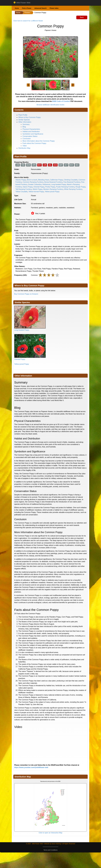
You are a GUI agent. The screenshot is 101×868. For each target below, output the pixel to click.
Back (82, 17)
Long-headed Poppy (59, 184)
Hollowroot (46, 184)
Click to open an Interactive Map (51, 833)
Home (17, 8)
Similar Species (24, 120)
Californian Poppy (56, 180)
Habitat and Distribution (31, 132)
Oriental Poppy (39, 187)
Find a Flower (27, 8)
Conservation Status (30, 136)
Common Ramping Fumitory (33, 182)
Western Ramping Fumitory (53, 189)
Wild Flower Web (22, 3)
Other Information (25, 122)
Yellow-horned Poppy (36, 192)
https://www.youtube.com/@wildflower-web (31, 767)
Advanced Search (40, 8)
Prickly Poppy (50, 187)
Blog (24, 127)
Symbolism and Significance (33, 134)
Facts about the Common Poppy (34, 143)
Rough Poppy (81, 187)
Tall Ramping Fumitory (24, 189)
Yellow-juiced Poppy (52, 192)
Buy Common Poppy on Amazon (26, 294)
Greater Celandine (35, 184)
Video (25, 146)
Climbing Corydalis (71, 180)
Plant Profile (23, 115)
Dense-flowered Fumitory (53, 182)
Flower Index (54, 8)
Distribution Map (24, 148)
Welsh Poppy (38, 189)
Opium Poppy (28, 187)
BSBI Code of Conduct (61, 101)
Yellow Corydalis (22, 192)
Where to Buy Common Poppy (30, 117)
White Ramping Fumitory (73, 189)
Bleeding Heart (44, 180)
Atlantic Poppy (21, 180)
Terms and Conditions (50, 850)
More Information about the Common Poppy (39, 141)
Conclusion (27, 139)
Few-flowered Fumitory (72, 182)
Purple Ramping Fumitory (65, 187)
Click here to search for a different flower (28, 21)
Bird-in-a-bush (32, 180)
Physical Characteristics (31, 129)
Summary (26, 124)
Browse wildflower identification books (51, 105)
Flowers (27, 13)
